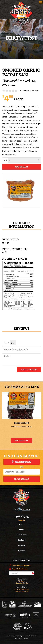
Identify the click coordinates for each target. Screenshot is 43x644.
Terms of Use (19, 639)
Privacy (26, 639)
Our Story (22, 540)
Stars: (6, 343)
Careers (21, 545)
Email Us (22, 520)
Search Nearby (23, 462)
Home (22, 524)
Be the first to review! (29, 91)
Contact (21, 551)
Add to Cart (22, 440)
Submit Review (29, 370)
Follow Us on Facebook (21, 565)
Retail (22, 530)
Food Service (22, 535)
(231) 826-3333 (22, 516)
